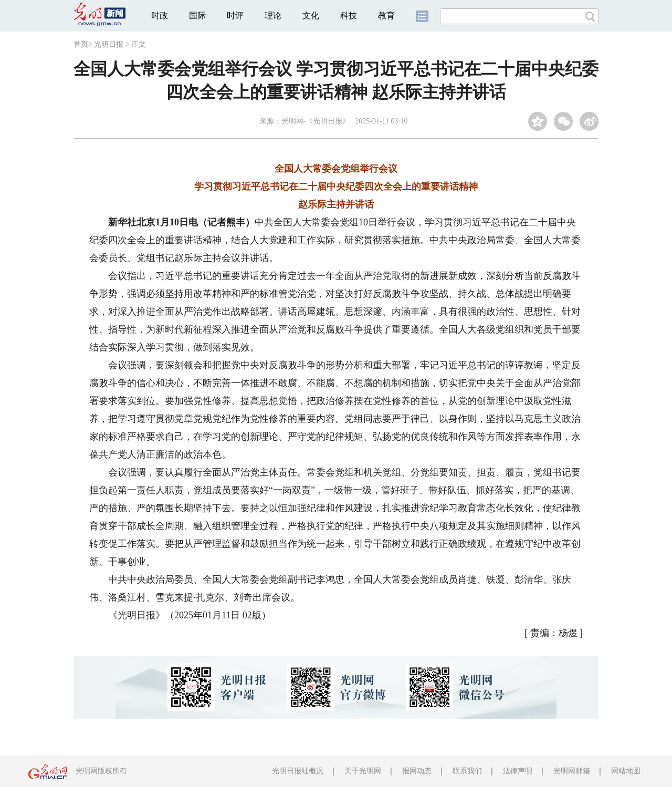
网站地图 (626, 771)
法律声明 (518, 771)
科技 (349, 15)
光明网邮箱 (572, 771)
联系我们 (467, 771)
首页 (81, 44)
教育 (386, 15)
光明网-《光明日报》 (316, 121)
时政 (160, 15)
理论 (273, 15)
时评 (235, 15)
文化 (311, 15)
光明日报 (109, 44)
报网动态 (417, 771)
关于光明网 (363, 771)
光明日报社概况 (298, 771)
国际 (197, 15)
